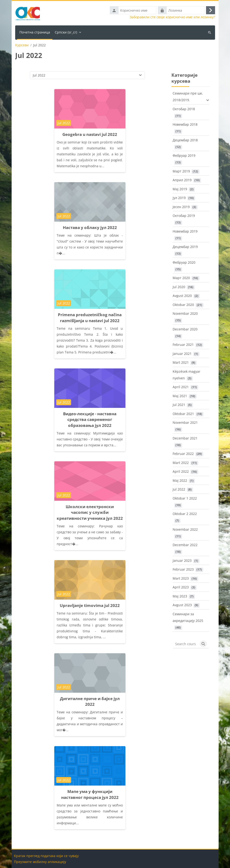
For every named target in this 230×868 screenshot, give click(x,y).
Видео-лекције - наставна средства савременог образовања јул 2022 (90, 420)
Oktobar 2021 (183, 414)
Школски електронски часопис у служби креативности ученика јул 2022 (90, 512)
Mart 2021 (181, 362)
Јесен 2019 (181, 207)
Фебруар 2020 (184, 262)
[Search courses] (186, 644)
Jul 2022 (179, 489)
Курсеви (22, 45)
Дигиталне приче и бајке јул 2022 (90, 701)
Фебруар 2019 (184, 155)
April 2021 (181, 387)
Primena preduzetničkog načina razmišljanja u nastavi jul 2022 (90, 318)
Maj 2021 (180, 396)
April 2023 (181, 587)
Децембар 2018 (185, 140)
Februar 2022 (183, 454)
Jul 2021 (179, 405)
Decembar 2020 (185, 329)
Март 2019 (181, 171)
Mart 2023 (181, 578)
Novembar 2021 (185, 422)
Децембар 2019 (185, 247)
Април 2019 (182, 180)
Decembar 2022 (185, 545)
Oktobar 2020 (183, 305)
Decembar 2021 (185, 438)
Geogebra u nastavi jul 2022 (90, 134)
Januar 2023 (182, 560)
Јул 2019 (179, 198)
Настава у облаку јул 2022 (90, 227)
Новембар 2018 (185, 124)
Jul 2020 (179, 287)
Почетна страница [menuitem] (35, 32)
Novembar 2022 (185, 529)
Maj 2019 (180, 189)
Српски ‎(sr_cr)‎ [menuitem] (66, 32)
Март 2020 (181, 278)
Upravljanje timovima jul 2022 (90, 605)
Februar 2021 (183, 345)
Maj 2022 (180, 480)
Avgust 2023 (182, 605)
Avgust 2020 (182, 296)
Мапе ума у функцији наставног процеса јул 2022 (90, 794)
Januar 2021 (182, 354)
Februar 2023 (183, 569)
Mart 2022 (181, 463)
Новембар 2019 (185, 231)
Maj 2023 (180, 596)
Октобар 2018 (184, 109)
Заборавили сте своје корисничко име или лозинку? (172, 17)
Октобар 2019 (184, 216)
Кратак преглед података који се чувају (46, 856)
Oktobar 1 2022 (185, 498)
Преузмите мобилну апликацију (40, 862)
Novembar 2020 (185, 313)
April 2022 (181, 471)
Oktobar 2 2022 (185, 514)
